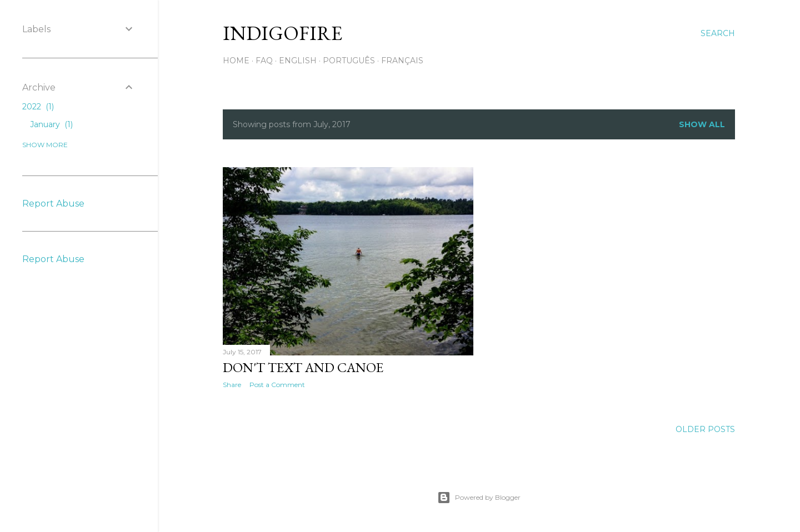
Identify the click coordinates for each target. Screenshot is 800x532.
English (298, 61)
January (51, 124)
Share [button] (232, 385)
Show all (702, 124)
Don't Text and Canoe (303, 367)
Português (349, 61)
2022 (38, 107)
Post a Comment (277, 385)
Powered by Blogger (479, 498)
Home (236, 61)
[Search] (718, 33)
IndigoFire (282, 33)
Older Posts (705, 429)
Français (402, 61)
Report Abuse (53, 204)
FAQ (264, 61)
